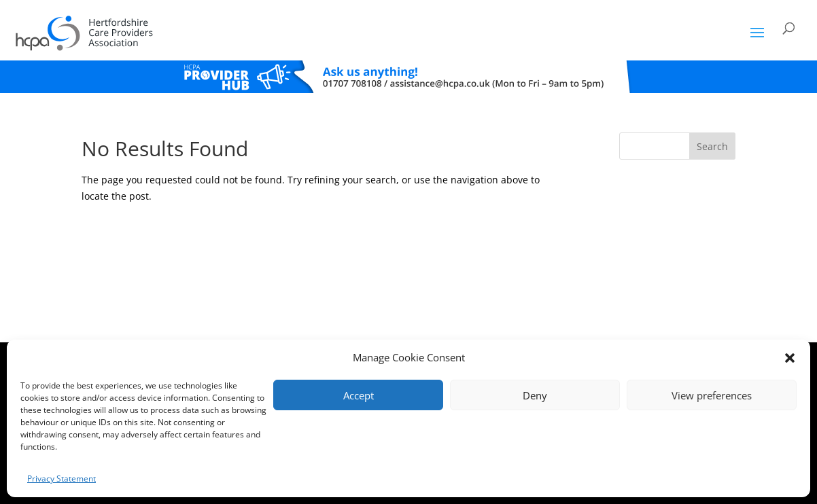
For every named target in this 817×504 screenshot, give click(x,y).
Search (712, 146)
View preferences (712, 395)
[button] (790, 358)
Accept (359, 395)
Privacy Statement (62, 479)
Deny (535, 395)
